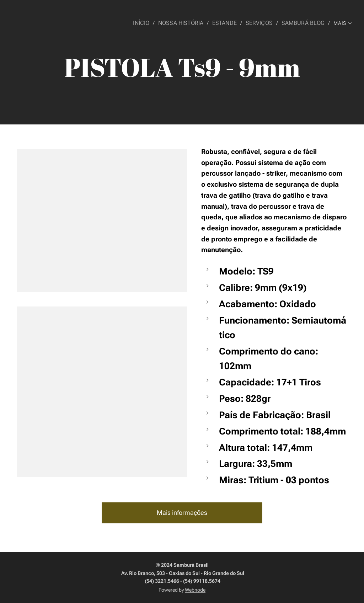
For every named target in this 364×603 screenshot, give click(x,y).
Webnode (195, 590)
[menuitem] (152, 23)
